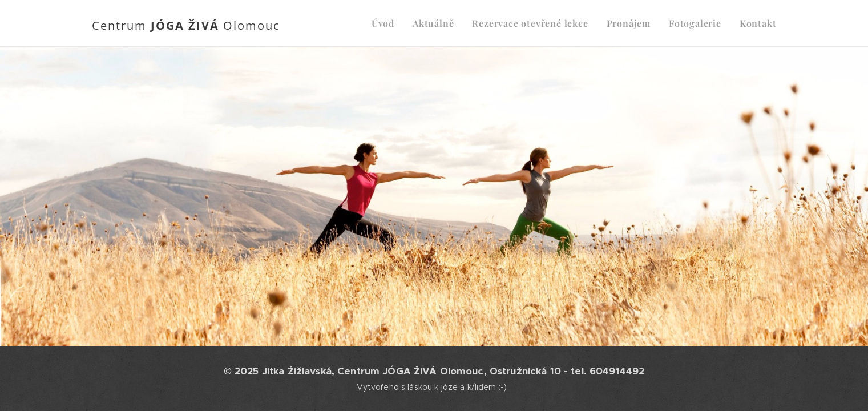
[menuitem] (386, 23)
